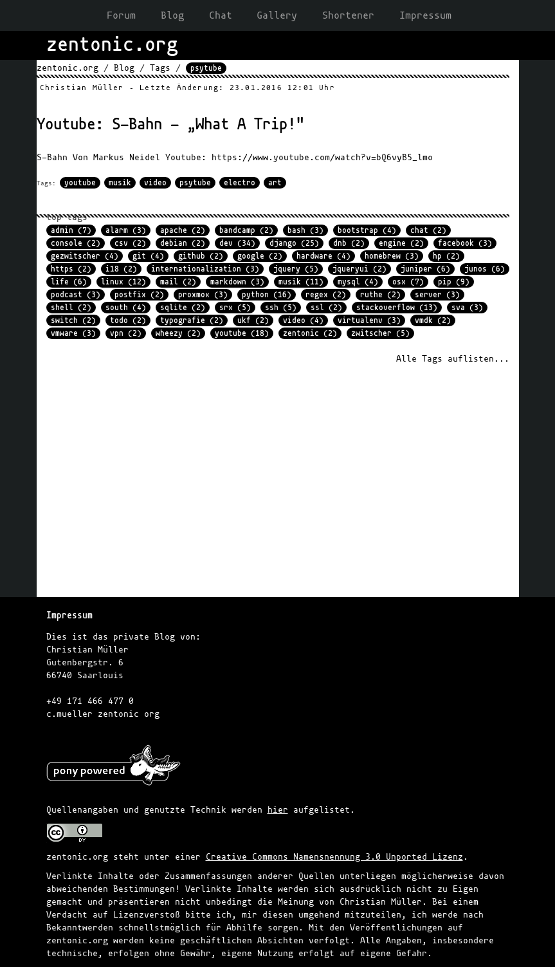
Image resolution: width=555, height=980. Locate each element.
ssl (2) (326, 308)
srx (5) (235, 308)
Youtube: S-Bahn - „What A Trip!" (170, 125)
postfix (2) (139, 295)
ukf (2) (253, 320)
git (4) (148, 256)
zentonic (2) (310, 333)
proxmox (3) (203, 295)
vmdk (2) (433, 320)
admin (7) (71, 230)
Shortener (348, 15)
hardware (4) (323, 256)
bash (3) (305, 230)
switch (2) (73, 320)
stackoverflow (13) (397, 308)
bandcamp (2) (246, 230)
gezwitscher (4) (85, 256)
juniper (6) (425, 269)
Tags (160, 68)
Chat (221, 15)
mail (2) (178, 282)
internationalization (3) (205, 269)
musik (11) (301, 282)
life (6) (69, 282)
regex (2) (326, 295)
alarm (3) (126, 230)
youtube (80, 183)
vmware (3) (73, 333)
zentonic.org (68, 68)
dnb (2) (349, 243)
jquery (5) (296, 269)
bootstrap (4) (367, 230)
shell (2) (71, 308)
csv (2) (130, 243)
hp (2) (446, 256)
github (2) (201, 256)
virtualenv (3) (369, 320)
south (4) (126, 308)
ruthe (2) (380, 295)
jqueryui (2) (359, 269)
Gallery (277, 15)
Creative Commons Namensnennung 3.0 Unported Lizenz (334, 857)
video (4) (303, 320)
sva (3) (467, 308)
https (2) (71, 269)
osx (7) (408, 282)
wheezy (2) (178, 333)
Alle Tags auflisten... (453, 359)
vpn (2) (126, 333)
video (155, 183)
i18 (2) (121, 269)
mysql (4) (358, 282)
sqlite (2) (183, 308)
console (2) (76, 243)
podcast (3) (76, 295)
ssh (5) (281, 308)
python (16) (267, 295)
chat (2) (428, 230)
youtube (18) (242, 333)
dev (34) (237, 243)
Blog (172, 15)
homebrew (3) (392, 256)
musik (120, 183)
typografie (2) (192, 320)
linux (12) (123, 282)
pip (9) (454, 282)
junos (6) (485, 269)
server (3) (437, 295)
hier (278, 810)
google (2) (260, 256)
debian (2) (183, 243)
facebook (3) (465, 243)
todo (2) (128, 320)
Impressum (425, 15)
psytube (195, 183)
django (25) (294, 243)
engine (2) (401, 243)
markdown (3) (237, 282)
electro (240, 183)
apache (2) (183, 230)
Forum (121, 15)
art (275, 183)
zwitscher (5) (380, 333)
